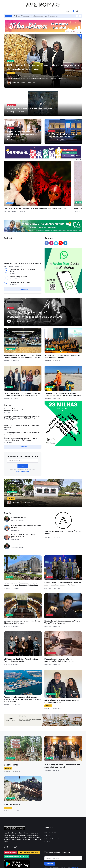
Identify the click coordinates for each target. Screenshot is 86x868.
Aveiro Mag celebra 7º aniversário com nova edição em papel (63, 742)
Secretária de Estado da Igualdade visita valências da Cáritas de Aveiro (22, 386)
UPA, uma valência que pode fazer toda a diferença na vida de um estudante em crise (39, 67)
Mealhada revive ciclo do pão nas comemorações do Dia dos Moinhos (59, 636)
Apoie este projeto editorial (29, 828)
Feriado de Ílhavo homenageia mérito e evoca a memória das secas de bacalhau (21, 560)
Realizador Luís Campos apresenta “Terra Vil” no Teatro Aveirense (62, 598)
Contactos (48, 818)
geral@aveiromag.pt (10, 823)
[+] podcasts (23, 265)
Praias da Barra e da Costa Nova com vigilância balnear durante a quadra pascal (63, 370)
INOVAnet (8, 864)
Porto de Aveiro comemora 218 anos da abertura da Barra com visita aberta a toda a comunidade (22, 675)
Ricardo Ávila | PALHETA (18, 253)
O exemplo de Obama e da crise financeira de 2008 (26, 502)
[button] (77, 11)
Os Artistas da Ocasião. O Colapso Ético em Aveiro (63, 508)
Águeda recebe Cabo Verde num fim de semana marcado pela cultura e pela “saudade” (21, 415)
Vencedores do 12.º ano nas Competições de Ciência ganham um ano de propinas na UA (23, 332)
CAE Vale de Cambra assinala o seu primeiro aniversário (63, 135)
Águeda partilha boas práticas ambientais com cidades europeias (62, 332)
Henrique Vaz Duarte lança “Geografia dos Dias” (31, 108)
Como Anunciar (11, 828)
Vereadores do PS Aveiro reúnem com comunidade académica (22, 402)
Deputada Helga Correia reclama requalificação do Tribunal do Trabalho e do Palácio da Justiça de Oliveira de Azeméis (22, 394)
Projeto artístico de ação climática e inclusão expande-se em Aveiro (36, 16)
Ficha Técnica (49, 812)
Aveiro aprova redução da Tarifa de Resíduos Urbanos (43, 181)
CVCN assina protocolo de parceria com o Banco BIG (22, 409)
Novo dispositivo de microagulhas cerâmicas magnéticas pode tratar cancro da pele (23, 370)
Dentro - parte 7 (15, 471)
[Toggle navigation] (69, 11)
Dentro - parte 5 (12, 741)
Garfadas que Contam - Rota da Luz (23, 258)
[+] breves (23, 423)
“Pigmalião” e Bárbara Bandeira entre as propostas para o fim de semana (16, 182)
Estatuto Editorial (50, 809)
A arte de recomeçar (18, 493)
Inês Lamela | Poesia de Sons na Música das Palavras (23, 239)
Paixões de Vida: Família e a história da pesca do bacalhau (25, 512)
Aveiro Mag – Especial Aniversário (17, 832)
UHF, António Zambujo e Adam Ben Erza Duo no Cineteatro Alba (21, 636)
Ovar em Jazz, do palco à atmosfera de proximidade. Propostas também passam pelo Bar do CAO (42, 288)
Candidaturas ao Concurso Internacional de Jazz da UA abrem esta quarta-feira (63, 560)
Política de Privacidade (52, 815)
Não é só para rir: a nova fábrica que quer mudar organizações (62, 677)
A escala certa (16, 521)
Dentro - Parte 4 (12, 780)
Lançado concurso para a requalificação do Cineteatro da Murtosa (22, 598)
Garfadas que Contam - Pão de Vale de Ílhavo (24, 246)
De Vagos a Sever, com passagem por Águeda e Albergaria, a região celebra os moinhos (69, 183)
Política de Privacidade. (23, 448)
